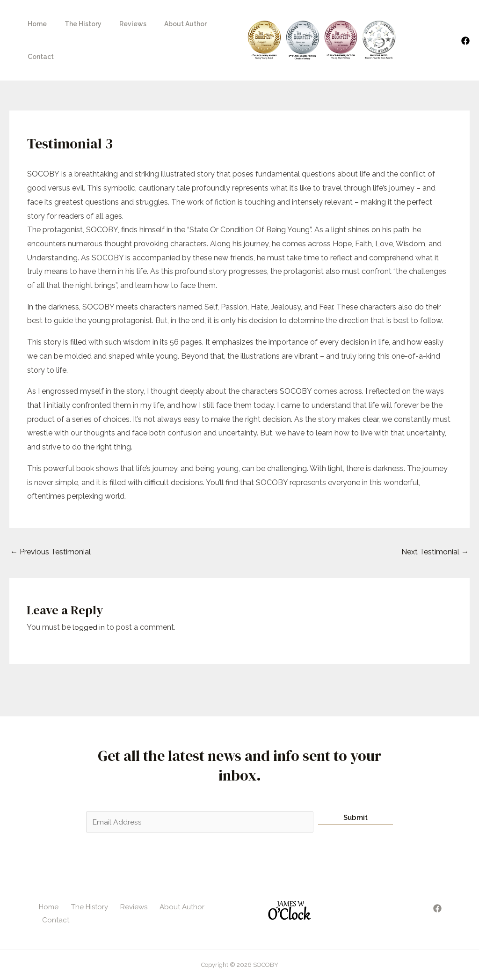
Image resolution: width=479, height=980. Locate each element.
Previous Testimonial (51, 526)
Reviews (121, 27)
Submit (356, 791)
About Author (169, 27)
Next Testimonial (435, 526)
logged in (89, 601)
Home (35, 27)
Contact (217, 27)
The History (76, 27)
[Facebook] (465, 28)
